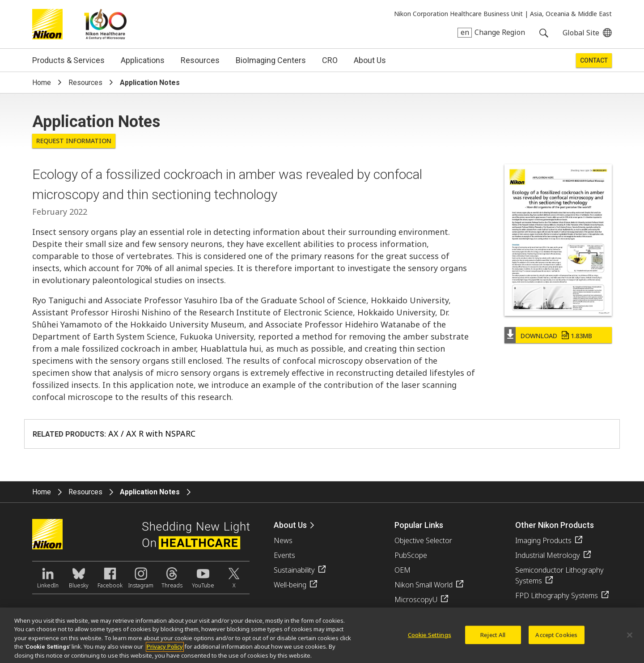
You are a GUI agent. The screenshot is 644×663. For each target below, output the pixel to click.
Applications (143, 60)
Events (284, 555)
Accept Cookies (556, 637)
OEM (402, 570)
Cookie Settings (430, 637)
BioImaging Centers (271, 60)
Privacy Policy (165, 650)
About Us (370, 60)
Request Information (74, 141)
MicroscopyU (416, 599)
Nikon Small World (424, 585)
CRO (330, 60)
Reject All (493, 637)
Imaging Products (543, 540)
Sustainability (294, 570)
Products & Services (68, 60)
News (283, 540)
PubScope (411, 555)
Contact (594, 60)
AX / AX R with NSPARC (152, 433)
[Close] (630, 638)
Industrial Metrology (548, 555)
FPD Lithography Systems (557, 595)
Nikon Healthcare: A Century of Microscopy (105, 24)
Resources (200, 60)
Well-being (290, 585)
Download (556, 336)
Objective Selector (423, 540)
